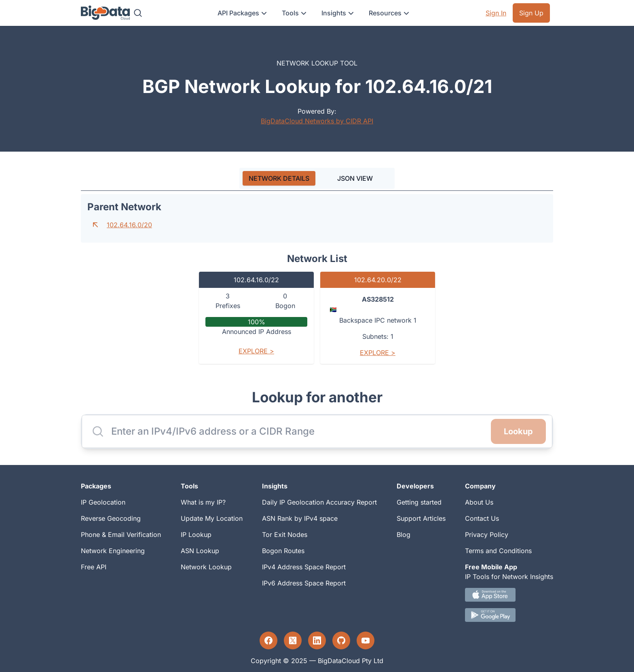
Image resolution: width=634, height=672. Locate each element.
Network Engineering (113, 551)
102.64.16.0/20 (129, 225)
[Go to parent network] (95, 225)
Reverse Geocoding (111, 518)
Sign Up (531, 13)
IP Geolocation (103, 502)
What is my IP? (203, 502)
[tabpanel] (317, 282)
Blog (404, 535)
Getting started (419, 502)
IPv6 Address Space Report (304, 583)
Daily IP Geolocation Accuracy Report (319, 502)
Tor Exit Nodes (285, 535)
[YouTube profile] (366, 640)
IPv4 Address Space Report (304, 567)
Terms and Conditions (498, 551)
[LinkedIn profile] (317, 640)
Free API (94, 567)
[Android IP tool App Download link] (509, 615)
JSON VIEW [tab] (355, 178)
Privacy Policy (487, 535)
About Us (479, 502)
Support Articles (421, 518)
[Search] (138, 13)
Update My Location (212, 518)
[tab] (279, 178)
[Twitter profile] (293, 640)
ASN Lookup (200, 551)
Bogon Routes (283, 551)
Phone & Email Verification (121, 535)
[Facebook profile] (268, 640)
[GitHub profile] (341, 640)
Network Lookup (206, 567)
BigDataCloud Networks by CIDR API (317, 121)
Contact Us (482, 518)
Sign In (496, 13)
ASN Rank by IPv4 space (300, 518)
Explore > (256, 351)
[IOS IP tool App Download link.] (509, 595)
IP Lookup (196, 535)
